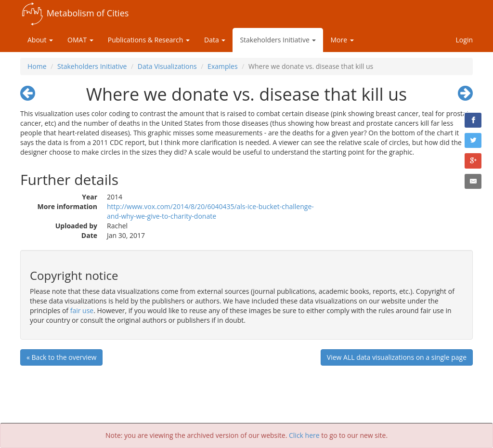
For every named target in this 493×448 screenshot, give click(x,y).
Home (37, 66)
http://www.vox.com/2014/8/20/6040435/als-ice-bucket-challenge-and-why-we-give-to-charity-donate (210, 211)
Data (215, 40)
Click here (304, 435)
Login (464, 40)
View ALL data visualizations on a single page (397, 357)
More (342, 40)
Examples (222, 66)
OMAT (80, 40)
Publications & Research (149, 40)
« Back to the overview (61, 357)
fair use (82, 310)
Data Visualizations (167, 66)
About (40, 40)
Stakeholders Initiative (278, 40)
